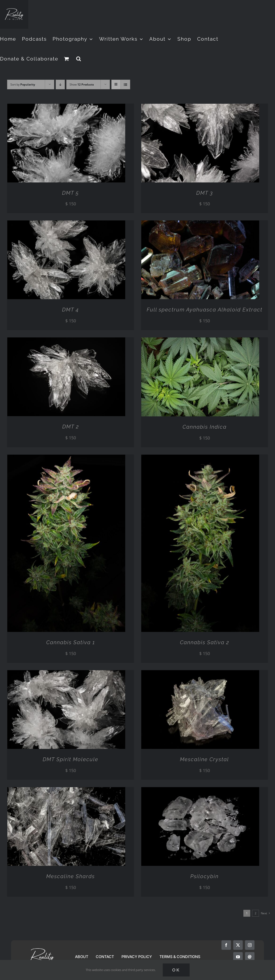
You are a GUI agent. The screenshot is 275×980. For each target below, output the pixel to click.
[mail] (250, 957)
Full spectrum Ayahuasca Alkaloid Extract (205, 310)
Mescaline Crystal (204, 759)
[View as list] (125, 84)
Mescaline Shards (71, 876)
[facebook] (226, 945)
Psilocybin (204, 876)
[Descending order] (60, 84)
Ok (176, 970)
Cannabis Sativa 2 (205, 642)
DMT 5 (71, 193)
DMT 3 (205, 193)
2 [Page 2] (256, 913)
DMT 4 (71, 310)
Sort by (23, 84)
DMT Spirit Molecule (71, 759)
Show (82, 84)
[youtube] (238, 957)
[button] (79, 59)
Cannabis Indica (205, 427)
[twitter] (238, 945)
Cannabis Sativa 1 (71, 642)
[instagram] (250, 945)
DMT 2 (71, 427)
